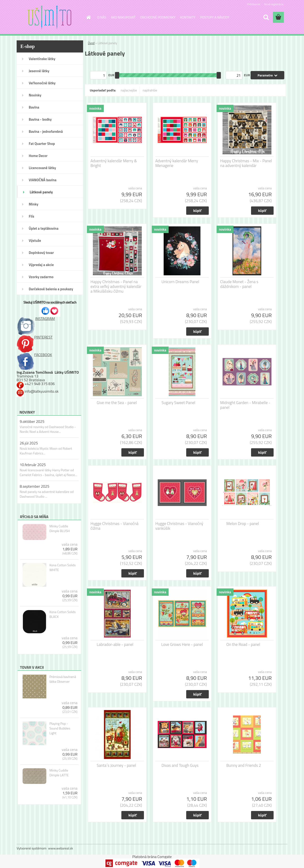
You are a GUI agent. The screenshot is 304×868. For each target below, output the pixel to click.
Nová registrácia (274, 4)
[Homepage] (88, 17)
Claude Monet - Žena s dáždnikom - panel (239, 284)
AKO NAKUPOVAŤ (123, 17)
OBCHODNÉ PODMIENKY (158, 17)
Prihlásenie (254, 4)
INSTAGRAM (36, 319)
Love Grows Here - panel (182, 644)
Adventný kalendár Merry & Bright (114, 163)
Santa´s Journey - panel (116, 765)
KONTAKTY (188, 17)
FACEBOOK (34, 355)
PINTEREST (35, 337)
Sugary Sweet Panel (178, 403)
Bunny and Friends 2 (244, 765)
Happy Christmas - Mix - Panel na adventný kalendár (246, 163)
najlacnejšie (129, 90)
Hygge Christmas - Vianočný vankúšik (179, 526)
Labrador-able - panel (115, 644)
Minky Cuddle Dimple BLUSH (60, 529)
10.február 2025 (33, 465)
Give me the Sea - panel (117, 403)
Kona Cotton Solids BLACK (63, 614)
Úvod (91, 43)
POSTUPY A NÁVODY (215, 17)
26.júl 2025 (29, 443)
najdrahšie (150, 90)
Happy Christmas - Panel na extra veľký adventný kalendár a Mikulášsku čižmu (116, 286)
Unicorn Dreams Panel (180, 282)
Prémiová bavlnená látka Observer (63, 679)
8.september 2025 (35, 486)
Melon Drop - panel (243, 524)
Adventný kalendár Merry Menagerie (177, 163)
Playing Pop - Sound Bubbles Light (60, 728)
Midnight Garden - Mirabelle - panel (245, 405)
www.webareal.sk (61, 848)
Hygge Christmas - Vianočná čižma (114, 526)
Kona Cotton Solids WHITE (63, 568)
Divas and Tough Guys (180, 765)
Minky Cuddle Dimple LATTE (59, 773)
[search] (266, 17)
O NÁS (102, 17)
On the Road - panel (243, 644)
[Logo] (49, 18)
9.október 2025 (32, 421)
